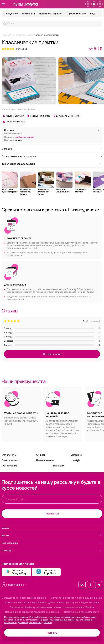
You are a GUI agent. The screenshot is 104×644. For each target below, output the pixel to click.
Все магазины (52, 543)
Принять (52, 633)
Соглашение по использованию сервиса (24, 598)
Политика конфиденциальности (81, 612)
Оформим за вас (76, 14)
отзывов (22, 49)
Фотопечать (9, 455)
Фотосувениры (10, 466)
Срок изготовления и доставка (52, 156)
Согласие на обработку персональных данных (77, 598)
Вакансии (59, 466)
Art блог (41, 455)
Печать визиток (11, 460)
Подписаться (52, 514)
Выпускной (12, 14)
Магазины (76, 455)
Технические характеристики (52, 164)
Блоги (52, 535)
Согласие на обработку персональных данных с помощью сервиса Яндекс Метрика (52, 602)
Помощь (52, 550)
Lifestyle (75, 460)
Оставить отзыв (52, 354)
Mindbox (48, 623)
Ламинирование (45, 460)
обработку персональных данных (59, 620)
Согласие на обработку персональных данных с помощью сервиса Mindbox (52, 607)
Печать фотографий (51, 14)
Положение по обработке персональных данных (32, 612)
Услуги (52, 528)
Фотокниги (29, 14)
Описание (52, 149)
